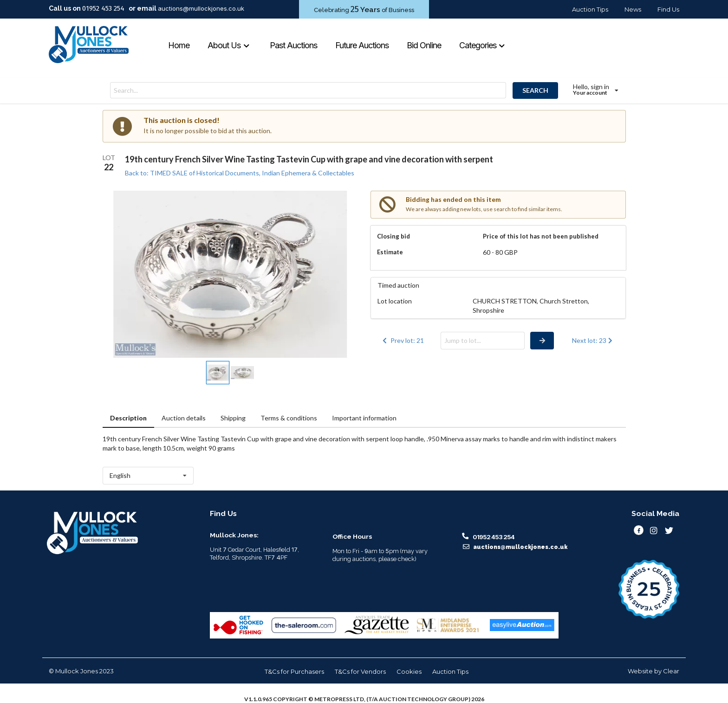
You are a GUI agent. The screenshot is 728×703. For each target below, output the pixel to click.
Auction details (184, 418)
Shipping (233, 418)
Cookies (409, 671)
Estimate (390, 252)
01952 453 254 (103, 8)
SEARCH (535, 90)
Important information (364, 418)
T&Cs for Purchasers (294, 671)
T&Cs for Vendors (360, 671)
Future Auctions (362, 45)
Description (128, 418)
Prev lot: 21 (403, 340)
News (633, 9)
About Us (229, 45)
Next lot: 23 (593, 340)
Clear (671, 671)
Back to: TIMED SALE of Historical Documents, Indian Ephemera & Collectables (240, 173)
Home (179, 45)
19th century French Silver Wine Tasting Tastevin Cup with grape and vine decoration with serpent (309, 159)
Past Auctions (293, 45)
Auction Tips (590, 9)
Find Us (668, 9)
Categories (482, 45)
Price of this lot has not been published (541, 236)
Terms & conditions (289, 418)
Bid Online (424, 45)
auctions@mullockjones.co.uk (201, 8)
